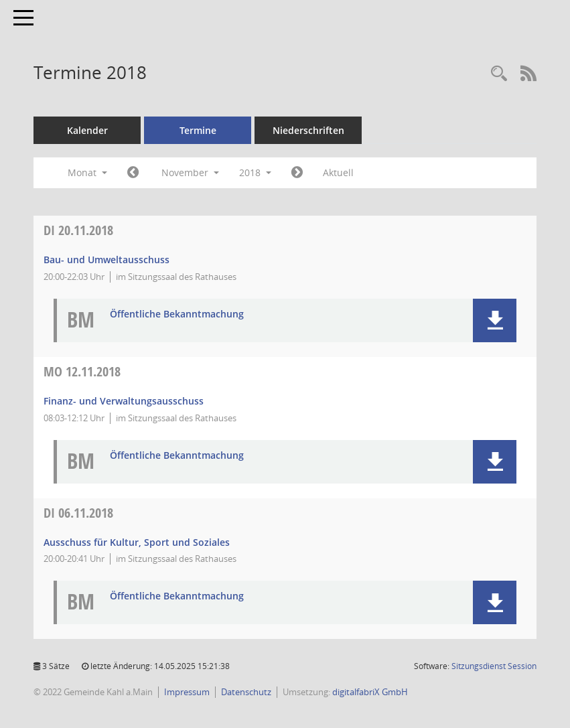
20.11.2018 (78, 230)
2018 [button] (255, 172)
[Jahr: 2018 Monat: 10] (133, 173)
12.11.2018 (82, 371)
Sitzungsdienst (494, 666)
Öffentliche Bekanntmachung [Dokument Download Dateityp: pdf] (177, 314)
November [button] (190, 172)
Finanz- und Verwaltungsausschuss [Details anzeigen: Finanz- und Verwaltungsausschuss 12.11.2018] (124, 401)
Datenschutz (246, 692)
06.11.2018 (78, 513)
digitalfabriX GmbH (370, 692)
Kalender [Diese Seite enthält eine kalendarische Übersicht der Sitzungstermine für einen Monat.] (87, 130)
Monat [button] (87, 172)
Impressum (187, 692)
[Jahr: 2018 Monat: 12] (297, 173)
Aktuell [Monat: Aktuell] (338, 172)
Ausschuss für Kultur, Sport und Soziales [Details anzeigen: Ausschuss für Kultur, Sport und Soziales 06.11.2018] (137, 542)
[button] (495, 320)
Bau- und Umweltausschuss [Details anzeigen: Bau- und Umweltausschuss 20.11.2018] (106, 260)
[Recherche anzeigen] (499, 74)
